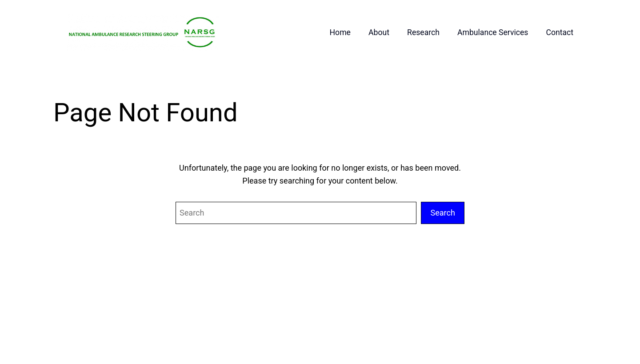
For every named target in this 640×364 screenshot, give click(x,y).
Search (443, 213)
